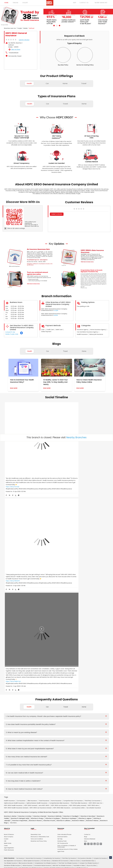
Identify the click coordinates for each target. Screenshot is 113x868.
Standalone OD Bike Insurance (12, 653)
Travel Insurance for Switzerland (83, 688)
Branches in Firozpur (37, 606)
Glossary (36, 737)
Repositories (76, 737)
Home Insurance (40, 732)
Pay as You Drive (91, 653)
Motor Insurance (51, 732)
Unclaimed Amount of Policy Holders (67, 637)
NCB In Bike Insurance (50, 658)
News (86, 629)
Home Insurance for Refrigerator (52, 697)
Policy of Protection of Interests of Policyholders (67, 634)
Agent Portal (61, 639)
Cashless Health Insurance (11, 665)
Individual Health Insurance (24, 662)
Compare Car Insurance (100, 646)
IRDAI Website (55, 737)
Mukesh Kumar (40, 715)
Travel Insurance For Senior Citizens (14, 683)
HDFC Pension (82, 754)
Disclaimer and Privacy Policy (39, 629)
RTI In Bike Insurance (63, 658)
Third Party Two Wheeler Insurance (68, 651)
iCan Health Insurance (81, 665)
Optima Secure (23, 667)
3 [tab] (59, 25)
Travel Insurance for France (28, 686)
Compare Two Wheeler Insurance (89, 651)
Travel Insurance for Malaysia (12, 688)
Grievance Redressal (90, 627)
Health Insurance (22, 719)
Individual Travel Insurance (35, 681)
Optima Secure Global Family (28, 670)
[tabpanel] (56, 16)
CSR (5, 629)
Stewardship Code (36, 622)
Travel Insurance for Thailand (12, 690)
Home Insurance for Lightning (71, 697)
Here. (17, 672)
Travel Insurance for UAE (44, 690)
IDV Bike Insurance (82, 656)
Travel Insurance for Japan (95, 686)
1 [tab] (54, 25)
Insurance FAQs (27, 737)
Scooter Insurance (37, 658)
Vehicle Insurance (27, 653)
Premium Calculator (26, 665)
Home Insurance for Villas (71, 702)
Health (30, 351)
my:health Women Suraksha (53, 665)
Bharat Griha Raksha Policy (38, 702)
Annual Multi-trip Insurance (84, 681)
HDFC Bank (18, 750)
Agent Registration (9, 636)
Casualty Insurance (70, 708)
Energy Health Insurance (96, 665)
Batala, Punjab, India (12, 334)
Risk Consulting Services (11, 711)
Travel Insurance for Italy (79, 686)
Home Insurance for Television (60, 695)
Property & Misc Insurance (96, 708)
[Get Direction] (21, 334)
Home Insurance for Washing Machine (81, 695)
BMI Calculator (100, 670)
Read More (14, 388)
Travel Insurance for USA (29, 690)
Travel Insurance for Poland (30, 688)
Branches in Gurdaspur (53, 606)
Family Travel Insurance (51, 681)
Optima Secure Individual (11, 670)
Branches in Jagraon (85, 606)
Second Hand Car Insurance (34, 646)
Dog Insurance (19, 676)
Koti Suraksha (33, 667)
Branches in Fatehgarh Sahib (20, 606)
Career (6, 633)
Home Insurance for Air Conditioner (14, 697)
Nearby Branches (76, 438)
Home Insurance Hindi (65, 743)
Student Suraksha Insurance (67, 681)
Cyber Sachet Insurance (23, 708)
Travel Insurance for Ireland (63, 686)
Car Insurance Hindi (34, 743)
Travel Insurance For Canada (94, 683)
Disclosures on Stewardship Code (40, 625)
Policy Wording (42, 724)
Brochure (15, 724)
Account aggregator (16, 737)
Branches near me (10, 28)
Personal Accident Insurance (65, 732)
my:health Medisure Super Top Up (85, 670)
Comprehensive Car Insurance (52, 646)
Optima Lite (90, 667)
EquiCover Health (9, 672)
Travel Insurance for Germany (45, 686)
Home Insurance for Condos (55, 702)
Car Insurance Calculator (85, 646)
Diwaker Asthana (30, 715)
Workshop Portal (62, 629)
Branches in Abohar (10, 604)
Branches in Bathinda (55, 604)
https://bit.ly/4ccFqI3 (12, 455)
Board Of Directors (9, 622)
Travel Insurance (21, 681)
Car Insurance (20, 646)
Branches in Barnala (40, 604)
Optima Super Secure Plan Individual (64, 670)
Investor (6, 627)
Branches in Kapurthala (20, 608)
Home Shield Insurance (96, 699)
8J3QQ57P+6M (10, 332)
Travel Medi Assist (45, 737)
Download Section (62, 625)
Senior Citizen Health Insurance (73, 662)
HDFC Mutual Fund (49, 754)
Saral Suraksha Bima (64, 667)
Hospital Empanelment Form (26, 728)
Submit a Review (24, 40)
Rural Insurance (59, 708)
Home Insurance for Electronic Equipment (92, 697)
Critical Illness (61, 719)
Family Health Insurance (40, 662)
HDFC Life (30, 754)
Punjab (20, 28)
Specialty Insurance (24, 711)
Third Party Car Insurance (69, 646)
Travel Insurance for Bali (77, 683)
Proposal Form (32, 724)
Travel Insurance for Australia (61, 683)
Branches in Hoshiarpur (69, 606)
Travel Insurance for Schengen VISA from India (38, 683)
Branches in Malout (78, 608)
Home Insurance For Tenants (24, 695)
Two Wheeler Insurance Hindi (49, 743)
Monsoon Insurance (82, 699)
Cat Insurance (28, 676)
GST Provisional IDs (63, 631)
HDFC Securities (38, 754)
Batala (25, 28)
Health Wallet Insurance (11, 667)
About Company (9, 625)
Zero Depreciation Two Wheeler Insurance (30, 656)
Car (48, 351)
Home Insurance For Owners (42, 695)
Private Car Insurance (50, 719)
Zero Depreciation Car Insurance (13, 649)
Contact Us (87, 622)
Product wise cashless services (44, 728)
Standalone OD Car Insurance (60, 649)
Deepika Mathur (19, 715)
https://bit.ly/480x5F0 (48, 453)
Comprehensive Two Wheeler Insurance (46, 651)
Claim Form (51, 724)
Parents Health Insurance (56, 662)
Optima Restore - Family (78, 667)
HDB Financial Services (70, 754)
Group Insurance (82, 708)
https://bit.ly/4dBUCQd (83, 465)
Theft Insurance (24, 702)
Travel (65, 351)
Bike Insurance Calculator (26, 651)
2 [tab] (57, 25)
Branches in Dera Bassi (88, 604)
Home (84, 351)
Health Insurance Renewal (90, 662)
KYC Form (59, 724)
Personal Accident (38, 665)
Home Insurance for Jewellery (33, 697)
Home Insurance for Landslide (12, 699)
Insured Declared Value (88, 649)
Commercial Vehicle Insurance (42, 653)
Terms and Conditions (37, 627)
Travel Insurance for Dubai (11, 686)
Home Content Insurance (11, 702)
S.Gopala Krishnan (51, 715)
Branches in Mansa (92, 608)
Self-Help (60, 627)
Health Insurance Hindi (20, 743)
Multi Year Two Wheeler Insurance (62, 653)
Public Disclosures (9, 638)
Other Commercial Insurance (40, 711)
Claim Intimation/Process (64, 622)
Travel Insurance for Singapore (48, 688)
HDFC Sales (59, 754)
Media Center (8, 631)
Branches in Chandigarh (71, 604)
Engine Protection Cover (11, 656)
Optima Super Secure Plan (45, 670)
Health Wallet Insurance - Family (47, 667)
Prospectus (23, 724)
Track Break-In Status (79, 653)
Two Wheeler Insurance (10, 651)
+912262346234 (13, 53)
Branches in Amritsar (25, 604)
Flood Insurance (70, 699)
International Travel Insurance (75, 690)
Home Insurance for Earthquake (31, 699)
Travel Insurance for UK (59, 690)
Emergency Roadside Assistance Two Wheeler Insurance (59, 656)
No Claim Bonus (46, 649)
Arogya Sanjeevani (68, 665)
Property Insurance (59, 699)
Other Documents (68, 724)
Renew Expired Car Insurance (32, 649)
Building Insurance (47, 699)
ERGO (24, 750)
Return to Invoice (75, 649)
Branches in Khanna (35, 608)
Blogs (86, 625)
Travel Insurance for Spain (65, 688)
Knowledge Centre (66, 737)
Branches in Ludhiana (63, 608)
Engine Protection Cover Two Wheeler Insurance (17, 658)
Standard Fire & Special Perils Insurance (42, 708)
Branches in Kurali (49, 608)
